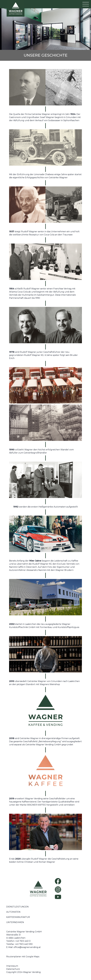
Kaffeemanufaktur (18, 917)
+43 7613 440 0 (23, 941)
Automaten (13, 912)
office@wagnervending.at (27, 947)
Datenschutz (13, 969)
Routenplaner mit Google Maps (23, 957)
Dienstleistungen (17, 907)
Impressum (12, 966)
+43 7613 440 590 (24, 944)
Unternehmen (15, 922)
